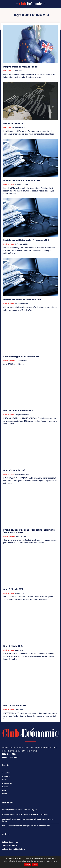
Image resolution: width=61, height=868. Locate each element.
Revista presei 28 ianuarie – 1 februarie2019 (26, 240)
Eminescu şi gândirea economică (21, 357)
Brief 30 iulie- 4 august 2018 (18, 411)
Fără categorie (9, 361)
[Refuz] (58, 862)
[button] (45, 4)
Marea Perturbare (13, 124)
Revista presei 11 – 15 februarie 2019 (22, 300)
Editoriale (7, 71)
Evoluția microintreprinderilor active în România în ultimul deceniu (29, 531)
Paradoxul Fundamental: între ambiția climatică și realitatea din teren (28, 820)
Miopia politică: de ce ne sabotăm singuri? (20, 810)
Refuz (35, 865)
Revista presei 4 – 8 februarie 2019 (22, 181)
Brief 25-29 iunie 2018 (15, 706)
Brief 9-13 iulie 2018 (13, 589)
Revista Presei (9, 185)
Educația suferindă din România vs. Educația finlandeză (25, 814)
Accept (27, 865)
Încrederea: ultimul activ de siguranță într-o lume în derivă (26, 826)
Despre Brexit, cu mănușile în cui (21, 67)
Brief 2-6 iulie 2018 (13, 646)
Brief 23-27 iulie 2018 (14, 470)
